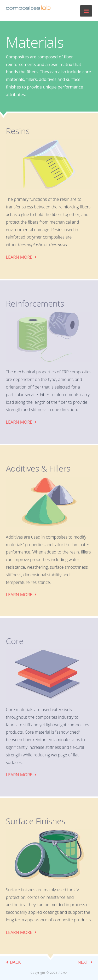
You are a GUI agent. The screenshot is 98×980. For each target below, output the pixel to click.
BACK (15, 962)
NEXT (83, 962)
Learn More (19, 257)
